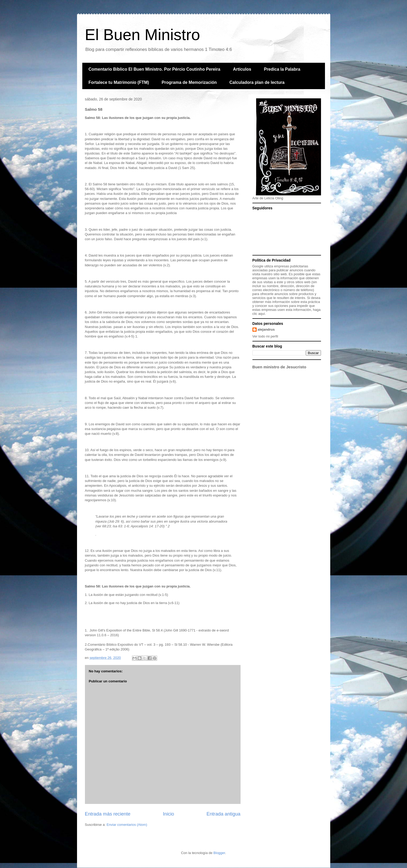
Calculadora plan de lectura (257, 82)
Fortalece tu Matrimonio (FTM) (119, 82)
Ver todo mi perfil (265, 336)
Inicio (168, 814)
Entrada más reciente (108, 814)
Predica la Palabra (282, 69)
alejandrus (266, 329)
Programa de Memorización (189, 82)
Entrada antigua (223, 814)
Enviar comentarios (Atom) (127, 825)
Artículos (242, 69)
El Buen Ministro (143, 35)
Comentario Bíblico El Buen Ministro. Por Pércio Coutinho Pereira (155, 69)
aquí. (262, 314)
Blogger (219, 853)
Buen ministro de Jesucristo (279, 367)
